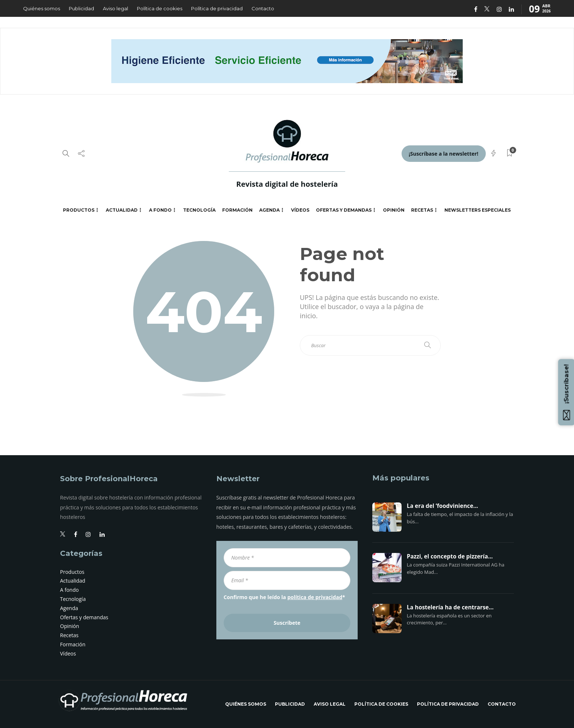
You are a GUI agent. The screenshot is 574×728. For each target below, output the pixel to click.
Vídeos (300, 210)
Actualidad (122, 210)
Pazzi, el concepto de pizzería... (450, 557)
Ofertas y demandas (344, 210)
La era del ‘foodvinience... (442, 506)
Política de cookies (160, 8)
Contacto (263, 8)
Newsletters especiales (478, 210)
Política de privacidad (217, 8)
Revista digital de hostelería (287, 184)
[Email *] (287, 580)
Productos (79, 210)
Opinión (394, 210)
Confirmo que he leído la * (284, 597)
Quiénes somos (42, 8)
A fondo (160, 210)
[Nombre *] (287, 558)
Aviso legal (115, 8)
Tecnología (199, 210)
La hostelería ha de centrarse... (450, 608)
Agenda (269, 210)
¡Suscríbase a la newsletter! (444, 154)
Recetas (422, 210)
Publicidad (81, 8)
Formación (237, 210)
